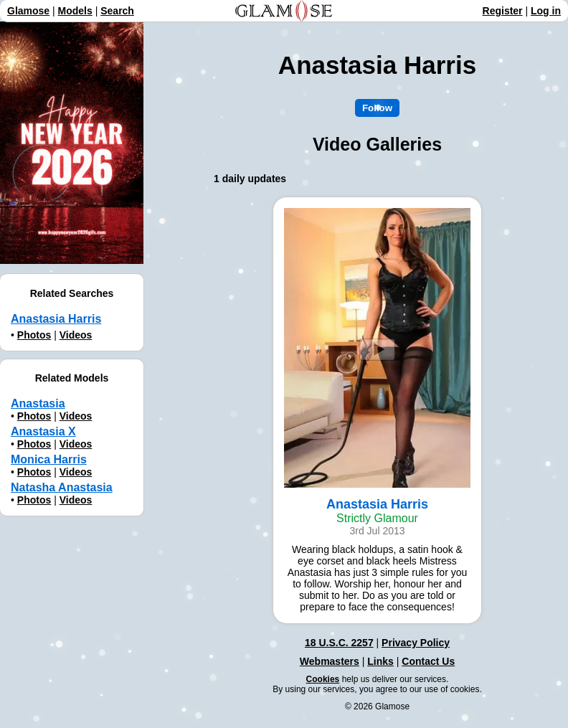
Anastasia (38, 403)
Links (380, 661)
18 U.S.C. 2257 (339, 643)
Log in (546, 11)
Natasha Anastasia (62, 487)
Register (503, 11)
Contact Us (428, 661)
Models (75, 11)
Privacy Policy (416, 643)
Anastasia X (43, 431)
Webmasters (330, 661)
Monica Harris (49, 459)
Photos (34, 335)
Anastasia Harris (56, 319)
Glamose (28, 11)
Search (117, 11)
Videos (76, 335)
